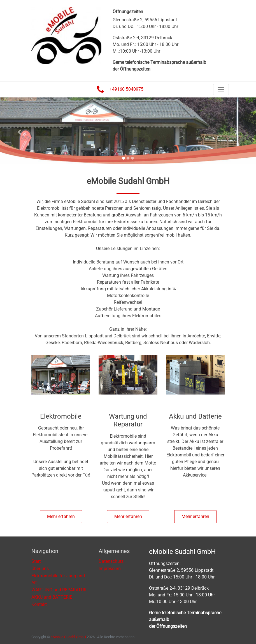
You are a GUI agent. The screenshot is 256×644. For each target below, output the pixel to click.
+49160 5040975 (126, 89)
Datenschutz (111, 561)
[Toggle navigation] (221, 90)
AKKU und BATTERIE (52, 597)
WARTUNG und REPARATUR (59, 590)
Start (36, 561)
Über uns (40, 569)
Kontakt (39, 604)
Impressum (110, 569)
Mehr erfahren (61, 516)
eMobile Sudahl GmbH (68, 637)
